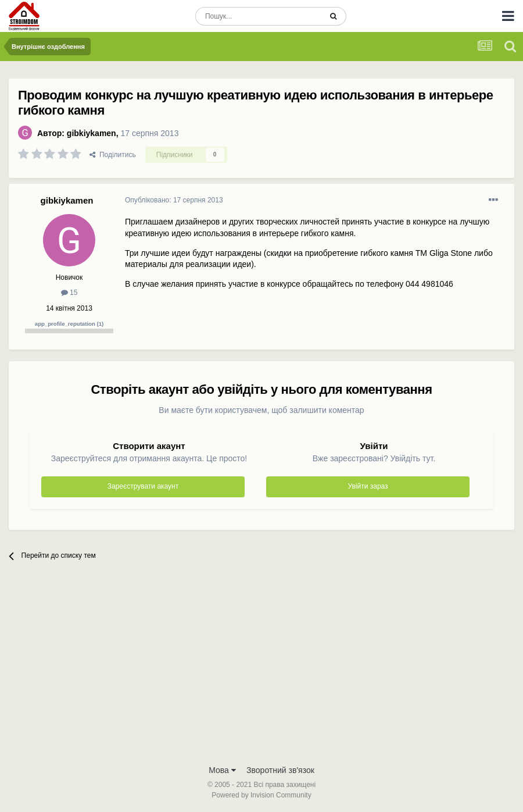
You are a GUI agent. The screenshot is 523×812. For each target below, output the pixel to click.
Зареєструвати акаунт (143, 486)
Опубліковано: (174, 200)
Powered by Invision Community (261, 795)
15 (69, 293)
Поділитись (113, 155)
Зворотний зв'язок (280, 770)
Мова (222, 770)
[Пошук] (258, 16)
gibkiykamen (92, 133)
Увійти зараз (368, 486)
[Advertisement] (261, 671)
